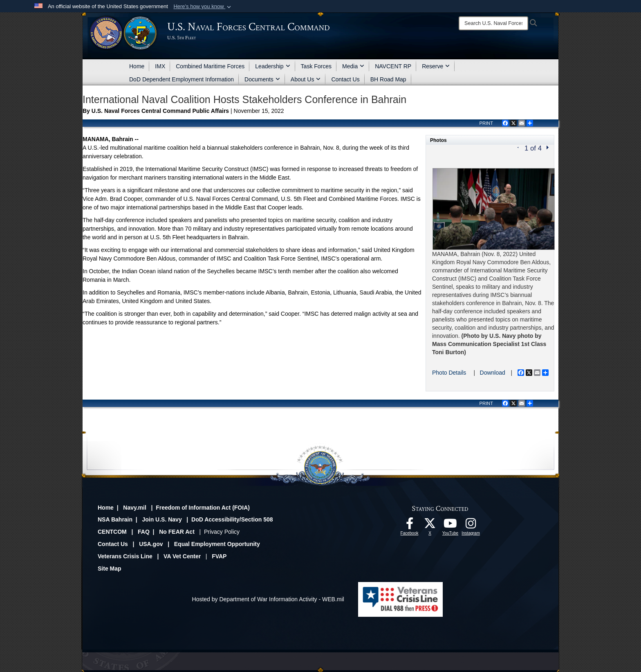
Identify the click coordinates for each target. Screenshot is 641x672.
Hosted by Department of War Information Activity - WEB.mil (268, 599)
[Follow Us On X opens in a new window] (430, 526)
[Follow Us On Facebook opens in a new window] (410, 526)
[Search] (493, 23)
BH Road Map (388, 79)
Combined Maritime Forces (210, 66)
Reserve (436, 66)
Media (353, 66)
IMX (160, 66)
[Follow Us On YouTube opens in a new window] (450, 526)
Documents (262, 79)
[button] (203, 7)
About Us (306, 79)
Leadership (272, 66)
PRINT (486, 123)
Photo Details (449, 373)
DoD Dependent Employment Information (182, 79)
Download (493, 373)
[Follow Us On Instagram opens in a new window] (471, 526)
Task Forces (316, 66)
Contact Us (345, 79)
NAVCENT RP (393, 66)
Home (137, 66)
